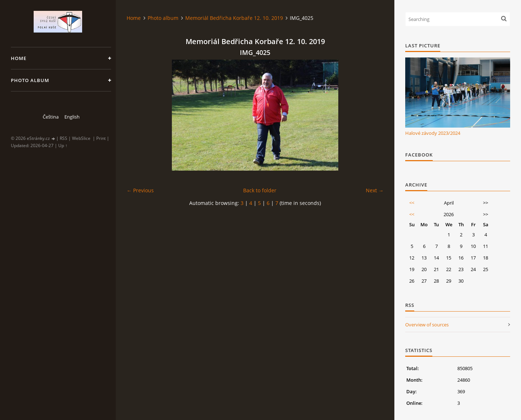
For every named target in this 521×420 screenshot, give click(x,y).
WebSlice (81, 138)
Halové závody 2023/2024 (433, 133)
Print (101, 138)
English (72, 117)
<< (412, 203)
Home (19, 58)
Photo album (30, 80)
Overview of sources (427, 325)
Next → (375, 190)
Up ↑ (63, 145)
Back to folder (260, 190)
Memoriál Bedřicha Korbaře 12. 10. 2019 (234, 18)
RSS (63, 138)
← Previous (140, 190)
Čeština (51, 117)
